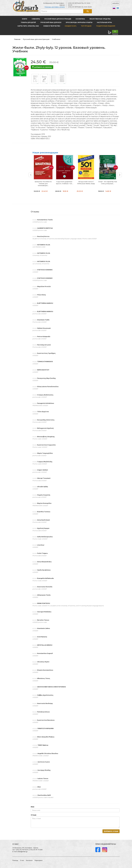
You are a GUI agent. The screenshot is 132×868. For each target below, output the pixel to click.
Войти (116, 3)
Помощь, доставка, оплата (55, 7)
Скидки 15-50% (71, 26)
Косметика (80, 19)
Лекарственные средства (100, 19)
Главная (17, 39)
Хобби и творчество (52, 26)
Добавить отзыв (111, 831)
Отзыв (34, 815)
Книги (25, 19)
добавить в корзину (42, 67)
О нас (22, 860)
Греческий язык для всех (51, 22)
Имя (32, 807)
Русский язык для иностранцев (58, 19)
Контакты (29, 860)
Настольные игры (104, 22)
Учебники (56, 39)
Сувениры (36, 19)
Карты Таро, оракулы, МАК (28, 26)
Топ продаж (86, 26)
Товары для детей (28, 22)
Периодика (38, 860)
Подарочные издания (106, 26)
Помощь (15, 860)
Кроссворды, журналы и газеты (79, 22)
